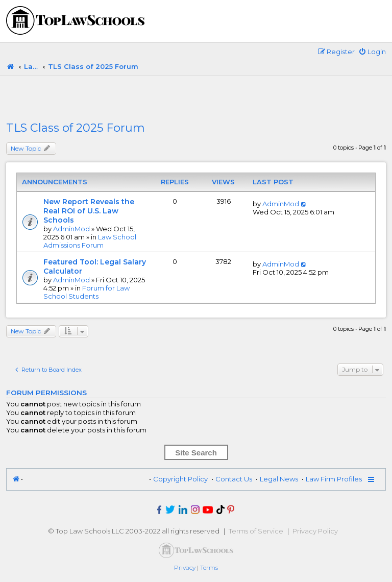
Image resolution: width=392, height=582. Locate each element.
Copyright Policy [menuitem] (180, 479)
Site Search (196, 453)
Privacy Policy (315, 531)
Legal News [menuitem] (279, 479)
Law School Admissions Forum (90, 241)
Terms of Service (256, 531)
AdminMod (71, 229)
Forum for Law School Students (87, 292)
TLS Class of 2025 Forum (76, 128)
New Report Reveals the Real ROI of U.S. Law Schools (89, 211)
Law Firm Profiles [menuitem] (334, 479)
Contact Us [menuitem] (234, 479)
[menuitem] (372, 52)
